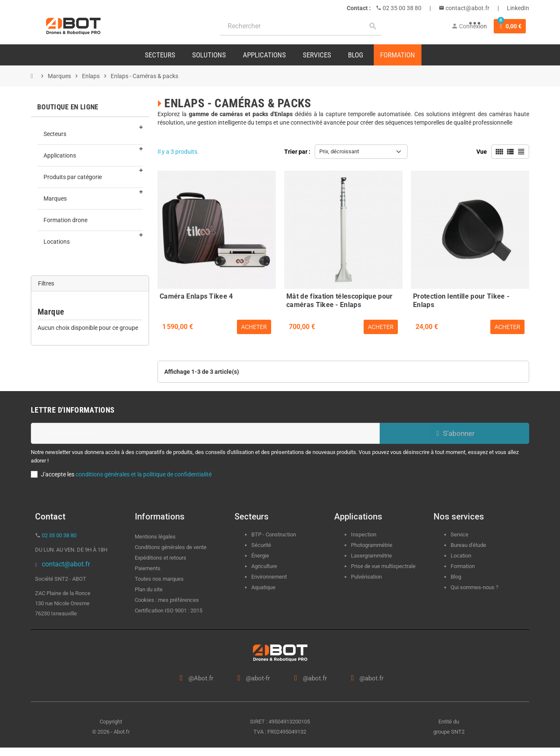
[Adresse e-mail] (205, 433)
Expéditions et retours (160, 558)
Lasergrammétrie (371, 556)
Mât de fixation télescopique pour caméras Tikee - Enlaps (340, 299)
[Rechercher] (300, 26)
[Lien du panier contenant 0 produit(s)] (510, 26)
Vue (482, 152)
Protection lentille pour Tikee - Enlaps (461, 299)
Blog (456, 577)
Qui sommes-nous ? (474, 587)
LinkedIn (518, 8)
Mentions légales (155, 537)
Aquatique (263, 587)
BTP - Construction (274, 534)
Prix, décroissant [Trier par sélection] (339, 151)
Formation (463, 566)
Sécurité (261, 545)
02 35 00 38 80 (401, 8)
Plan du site (149, 589)
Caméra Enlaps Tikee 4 (196, 296)
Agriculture (264, 566)
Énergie (260, 556)
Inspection (364, 534)
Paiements (148, 568)
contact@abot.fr (467, 8)
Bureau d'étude (468, 545)
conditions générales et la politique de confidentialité (144, 474)
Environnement (269, 577)
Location (461, 556)
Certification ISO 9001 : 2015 (169, 611)
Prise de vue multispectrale (383, 566)
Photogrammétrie (372, 545)
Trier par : (297, 152)
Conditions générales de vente (171, 547)
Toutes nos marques (159, 579)
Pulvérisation (366, 577)
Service (460, 534)
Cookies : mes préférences (167, 600)
